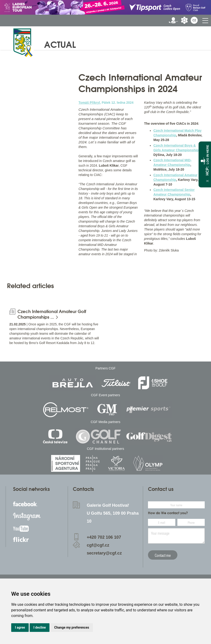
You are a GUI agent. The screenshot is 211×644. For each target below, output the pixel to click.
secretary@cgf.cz (104, 553)
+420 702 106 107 (104, 537)
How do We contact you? (168, 513)
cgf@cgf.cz (98, 545)
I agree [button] (20, 627)
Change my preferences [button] (72, 627)
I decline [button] (40, 627)
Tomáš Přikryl (89, 103)
